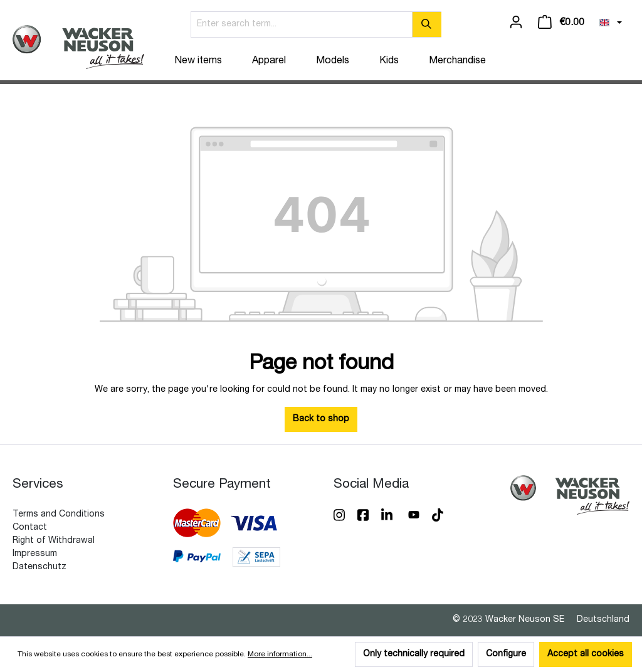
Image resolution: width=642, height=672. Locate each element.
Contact (30, 528)
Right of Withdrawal (54, 541)
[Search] (427, 24)
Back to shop (321, 419)
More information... (280, 654)
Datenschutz (39, 567)
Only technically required (414, 654)
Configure (506, 654)
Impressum (35, 554)
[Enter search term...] (302, 24)
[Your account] (516, 23)
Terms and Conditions (59, 515)
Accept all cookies (586, 654)
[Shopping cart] (561, 23)
